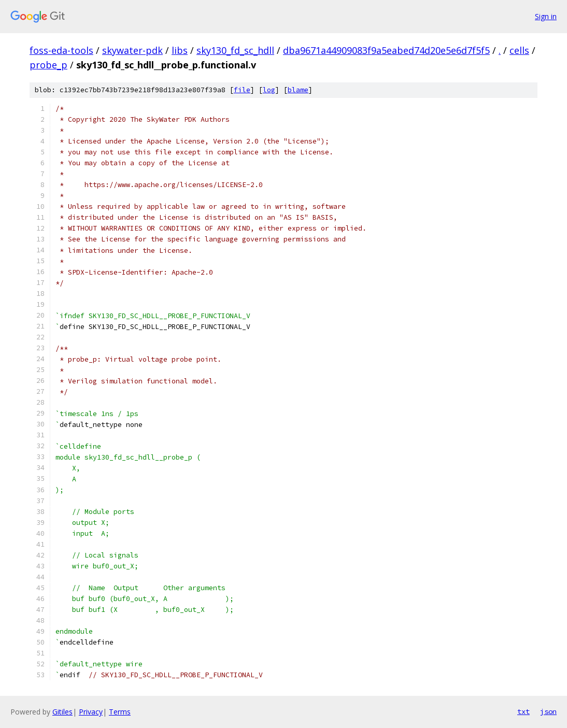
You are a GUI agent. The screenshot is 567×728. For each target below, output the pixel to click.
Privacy (91, 712)
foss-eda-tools (61, 50)
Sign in (546, 16)
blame (298, 90)
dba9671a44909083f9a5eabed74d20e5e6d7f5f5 (386, 50)
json (548, 711)
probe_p (48, 65)
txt (523, 711)
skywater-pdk (132, 50)
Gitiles (62, 712)
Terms (120, 712)
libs (180, 50)
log (269, 90)
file (242, 90)
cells (519, 50)
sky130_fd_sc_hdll (235, 50)
